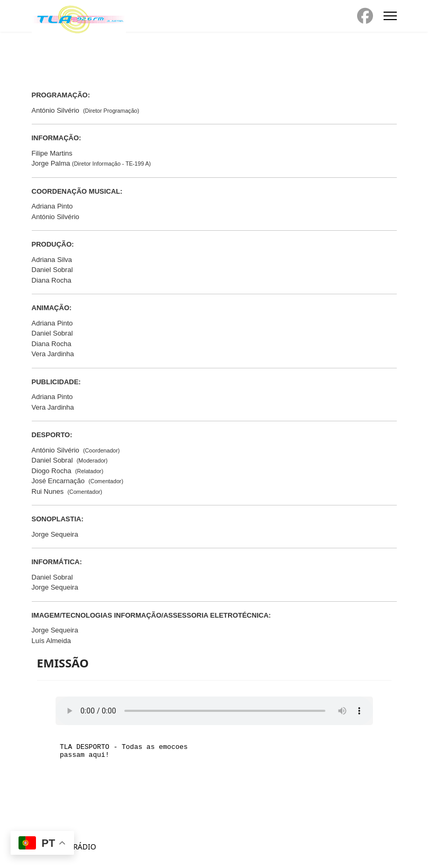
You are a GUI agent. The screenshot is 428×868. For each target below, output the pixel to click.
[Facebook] (365, 16)
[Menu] (390, 16)
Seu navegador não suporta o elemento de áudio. (214, 711)
